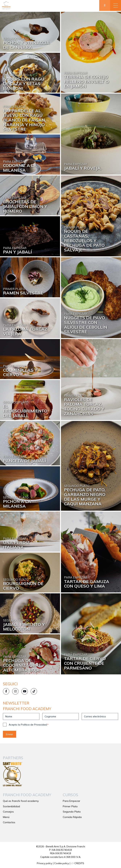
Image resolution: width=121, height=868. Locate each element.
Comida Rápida (72, 817)
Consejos (8, 812)
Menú (6, 817)
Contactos (9, 822)
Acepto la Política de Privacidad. (28, 725)
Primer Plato (70, 806)
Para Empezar (71, 801)
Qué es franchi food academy (21, 801)
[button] (116, 5)
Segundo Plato (72, 812)
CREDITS (78, 863)
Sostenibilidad (11, 806)
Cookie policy (62, 863)
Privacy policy (45, 863)
